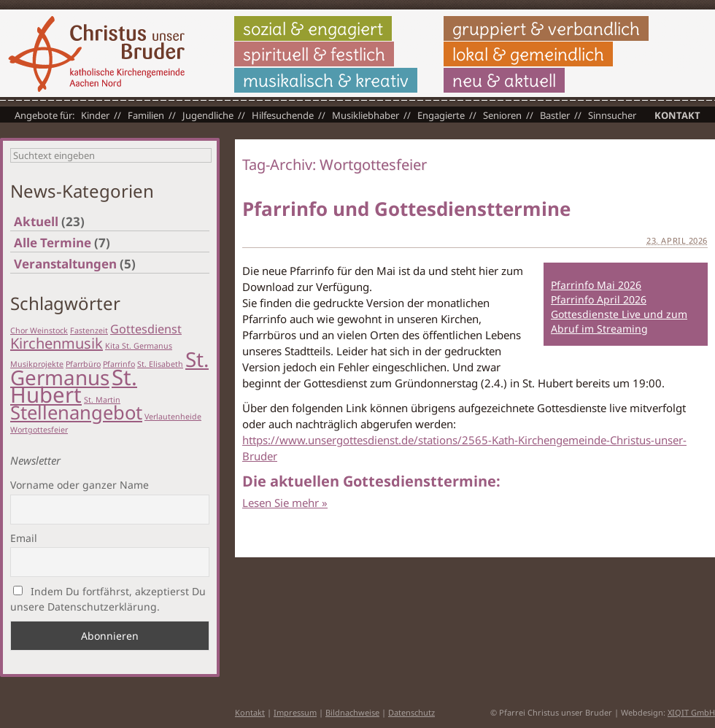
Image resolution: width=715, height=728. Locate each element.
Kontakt (677, 115)
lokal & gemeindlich (528, 54)
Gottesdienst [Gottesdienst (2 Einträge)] (146, 329)
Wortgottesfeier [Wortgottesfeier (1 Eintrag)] (39, 430)
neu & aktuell (504, 80)
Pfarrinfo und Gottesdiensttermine (406, 209)
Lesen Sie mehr (285, 503)
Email (24, 538)
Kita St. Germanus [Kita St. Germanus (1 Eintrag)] (139, 346)
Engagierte (441, 115)
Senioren (502, 115)
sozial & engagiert (313, 28)
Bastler (555, 115)
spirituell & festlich (314, 54)
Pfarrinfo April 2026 (599, 299)
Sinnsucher (612, 115)
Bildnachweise (352, 712)
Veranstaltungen (65, 264)
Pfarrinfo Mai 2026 (596, 285)
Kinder (95, 115)
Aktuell (36, 221)
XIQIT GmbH (691, 712)
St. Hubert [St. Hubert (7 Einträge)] (74, 386)
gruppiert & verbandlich (546, 28)
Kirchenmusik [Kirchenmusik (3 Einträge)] (57, 343)
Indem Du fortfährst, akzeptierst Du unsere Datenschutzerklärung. (108, 599)
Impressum (295, 712)
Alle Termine (53, 243)
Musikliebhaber (366, 115)
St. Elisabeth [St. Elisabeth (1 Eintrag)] (160, 364)
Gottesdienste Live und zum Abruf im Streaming (619, 321)
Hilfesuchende (283, 115)
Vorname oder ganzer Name (80, 485)
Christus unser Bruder (96, 54)
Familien (146, 115)
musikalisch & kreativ (326, 80)
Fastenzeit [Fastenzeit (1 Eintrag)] (89, 330)
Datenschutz (411, 712)
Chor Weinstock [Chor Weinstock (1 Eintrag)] (39, 330)
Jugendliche (208, 115)
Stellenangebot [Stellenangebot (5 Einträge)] (76, 413)
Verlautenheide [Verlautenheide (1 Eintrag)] (173, 417)
